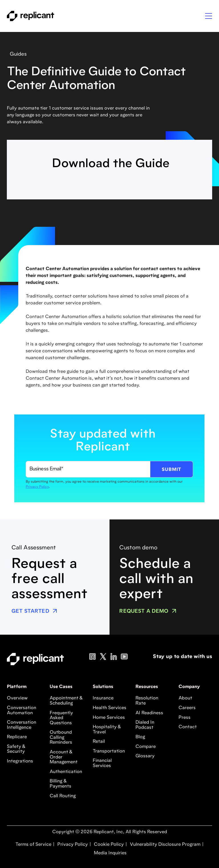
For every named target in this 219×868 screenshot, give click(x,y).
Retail (99, 742)
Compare (146, 747)
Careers (187, 708)
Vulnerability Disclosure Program (165, 845)
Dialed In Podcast (145, 725)
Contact (188, 727)
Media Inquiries (110, 853)
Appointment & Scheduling (66, 701)
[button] (209, 16)
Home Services (109, 718)
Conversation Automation (22, 711)
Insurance (103, 698)
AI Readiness (149, 713)
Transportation (109, 751)
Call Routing (63, 796)
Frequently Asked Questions (61, 718)
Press (184, 718)
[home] (31, 16)
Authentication (66, 772)
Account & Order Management (64, 757)
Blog (140, 737)
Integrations (20, 761)
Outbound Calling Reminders (61, 738)
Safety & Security (16, 749)
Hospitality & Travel (107, 730)
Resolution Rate (147, 701)
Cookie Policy (108, 845)
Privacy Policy (37, 487)
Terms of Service (33, 845)
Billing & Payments (60, 784)
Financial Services (102, 763)
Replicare (17, 737)
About (185, 698)
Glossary (145, 756)
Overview (17, 698)
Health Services (109, 708)
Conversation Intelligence (22, 725)
